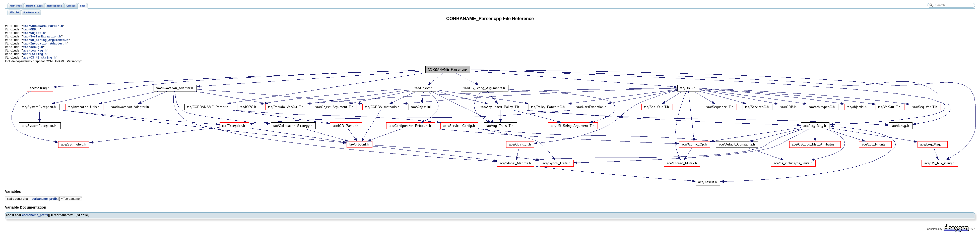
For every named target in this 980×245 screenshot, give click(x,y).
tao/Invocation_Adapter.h (45, 48)
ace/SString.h (35, 61)
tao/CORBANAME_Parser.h (43, 27)
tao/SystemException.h (42, 39)
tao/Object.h (34, 35)
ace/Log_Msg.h (35, 56)
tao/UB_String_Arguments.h (46, 44)
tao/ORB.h (31, 31)
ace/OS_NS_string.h (39, 65)
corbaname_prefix (45, 206)
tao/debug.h (33, 52)
